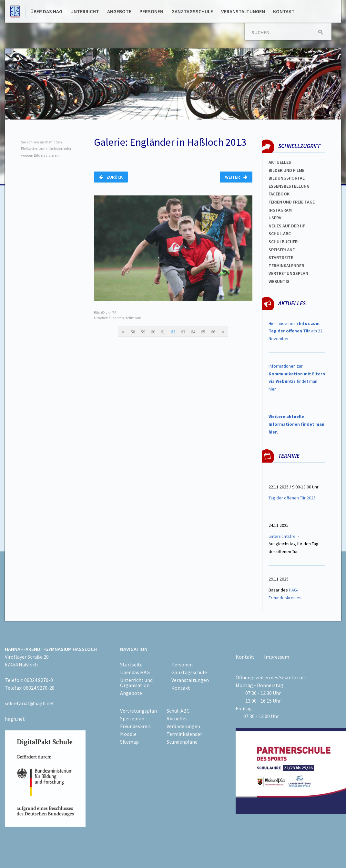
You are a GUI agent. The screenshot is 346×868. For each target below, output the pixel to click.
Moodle (128, 734)
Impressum (277, 657)
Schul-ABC (178, 711)
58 (133, 332)
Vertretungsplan (138, 711)
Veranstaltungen (243, 11)
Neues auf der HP (287, 226)
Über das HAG (46, 11)
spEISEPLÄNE (282, 250)
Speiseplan (132, 718)
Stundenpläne (182, 742)
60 (153, 332)
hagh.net (15, 719)
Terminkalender (286, 266)
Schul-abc (280, 234)
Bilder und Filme (286, 170)
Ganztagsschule (192, 11)
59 (143, 332)
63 (183, 332)
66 (213, 332)
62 (173, 332)
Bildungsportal (287, 178)
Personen (151, 11)
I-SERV (275, 218)
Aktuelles (280, 162)
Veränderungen (183, 726)
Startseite (281, 257)
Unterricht (85, 11)
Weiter (236, 177)
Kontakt (284, 11)
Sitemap (129, 742)
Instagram (280, 210)
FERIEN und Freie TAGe (292, 202)
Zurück (111, 177)
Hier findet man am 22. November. (296, 331)
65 (203, 332)
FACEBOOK (279, 194)
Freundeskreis (135, 726)
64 (193, 332)
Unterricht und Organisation (136, 683)
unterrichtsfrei (283, 536)
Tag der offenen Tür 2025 (292, 498)
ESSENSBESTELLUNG (289, 186)
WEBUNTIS (279, 281)
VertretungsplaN (288, 273)
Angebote (119, 11)
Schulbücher (283, 242)
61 (163, 332)
